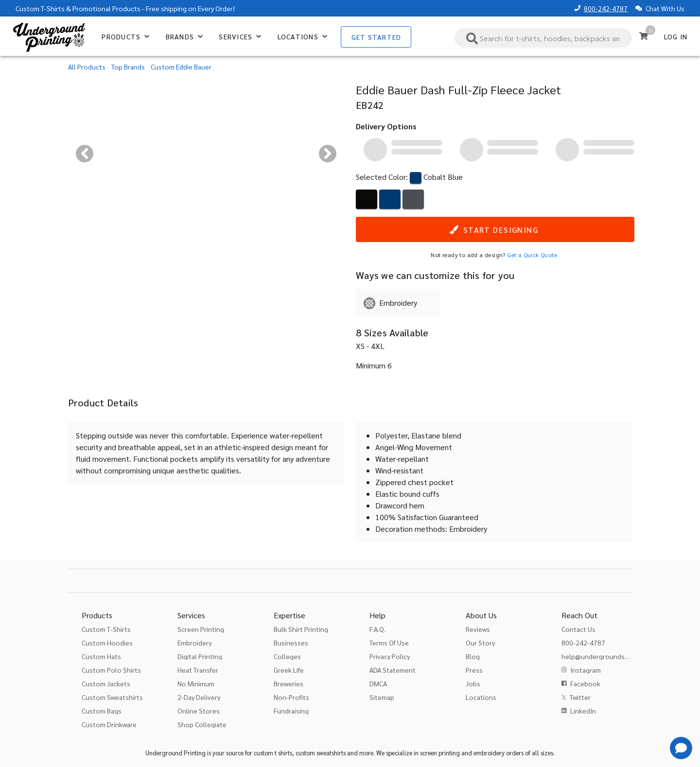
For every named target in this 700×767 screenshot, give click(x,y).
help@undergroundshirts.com (607, 656)
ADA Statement (393, 670)
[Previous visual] (85, 154)
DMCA (378, 683)
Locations (481, 697)
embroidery (489, 753)
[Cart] (644, 36)
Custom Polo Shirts (111, 670)
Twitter (580, 697)
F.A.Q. (377, 629)
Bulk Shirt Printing (301, 629)
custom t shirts (273, 753)
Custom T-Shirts (40, 8)
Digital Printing (200, 656)
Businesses (291, 643)
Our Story (480, 643)
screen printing (440, 753)
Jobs (473, 683)
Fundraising (291, 711)
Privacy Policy (390, 656)
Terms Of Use (389, 643)
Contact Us (578, 629)
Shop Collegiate (202, 724)
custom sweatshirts (321, 753)
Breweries (289, 683)
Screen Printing (201, 629)
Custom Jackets (106, 683)
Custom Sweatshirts (112, 697)
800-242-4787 (606, 8)
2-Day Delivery (199, 697)
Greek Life (289, 670)
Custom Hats (101, 656)
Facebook (585, 683)
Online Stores (199, 711)
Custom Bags (102, 711)
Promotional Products (106, 8)
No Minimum (196, 683)
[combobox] (543, 38)
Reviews (478, 629)
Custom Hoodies (107, 643)
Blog (473, 656)
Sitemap (382, 697)
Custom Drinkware (109, 724)
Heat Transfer (198, 670)
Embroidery (194, 643)
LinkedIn (583, 711)
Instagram (586, 670)
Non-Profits (291, 697)
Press (474, 670)
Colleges (287, 656)
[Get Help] (681, 748)
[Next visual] (328, 154)
